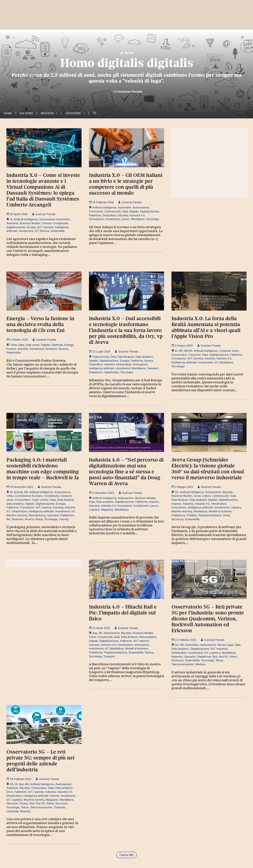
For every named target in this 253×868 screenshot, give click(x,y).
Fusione (11, 349)
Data (125, 211)
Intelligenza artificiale (102, 368)
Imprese (198, 358)
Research (51, 349)
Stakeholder (14, 352)
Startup (149, 652)
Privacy (24, 803)
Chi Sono (26, 113)
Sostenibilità (192, 519)
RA (8, 519)
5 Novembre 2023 (102, 493)
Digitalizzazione (16, 227)
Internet (55, 796)
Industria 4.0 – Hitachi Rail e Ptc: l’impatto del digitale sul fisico (123, 613)
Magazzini (107, 510)
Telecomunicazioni (183, 664)
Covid (197, 496)
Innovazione (96, 219)
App (95, 633)
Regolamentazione (210, 515)
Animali (18, 492)
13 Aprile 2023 (99, 628)
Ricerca (44, 231)
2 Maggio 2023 (182, 487)
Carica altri (126, 855)
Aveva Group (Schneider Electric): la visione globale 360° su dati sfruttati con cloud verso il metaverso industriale (208, 469)
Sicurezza (177, 519)
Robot (39, 519)
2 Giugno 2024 (182, 346)
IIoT (39, 227)
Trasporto (109, 656)
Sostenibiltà (58, 231)
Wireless (200, 664)
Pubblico (192, 515)
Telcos (219, 660)
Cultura (206, 496)
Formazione (179, 358)
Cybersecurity (112, 211)
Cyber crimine (40, 500)
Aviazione (12, 223)
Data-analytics (144, 357)
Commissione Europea (29, 496)
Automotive (63, 219)
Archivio (47, 113)
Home (8, 113)
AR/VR (188, 351)
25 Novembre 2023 (20, 487)
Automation (125, 207)
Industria (48, 227)
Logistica (94, 510)
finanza (149, 361)
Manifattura (138, 219)
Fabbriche (95, 215)
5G (177, 492)
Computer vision (229, 351)
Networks (177, 657)
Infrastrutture (124, 364)
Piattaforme (96, 372)
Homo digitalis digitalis (127, 63)
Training (64, 519)
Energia (69, 345)
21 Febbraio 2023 (184, 640)
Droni (10, 792)
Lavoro (125, 219)
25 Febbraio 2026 (101, 202)
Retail (227, 515)
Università (12, 811)
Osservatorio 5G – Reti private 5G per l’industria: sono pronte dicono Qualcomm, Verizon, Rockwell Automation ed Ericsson (208, 619)
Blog (127, 53)
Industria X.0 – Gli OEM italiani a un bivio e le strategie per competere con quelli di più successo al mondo (126, 184)
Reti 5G (223, 657)
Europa (31, 227)
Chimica (47, 223)
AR (181, 351)
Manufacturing (37, 515)
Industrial (222, 649)
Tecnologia (153, 219)
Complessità (61, 223)
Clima (13, 345)
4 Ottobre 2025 (17, 340)
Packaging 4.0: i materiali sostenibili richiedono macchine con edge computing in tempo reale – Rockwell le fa (43, 469)
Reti (215, 657)
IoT (36, 231)
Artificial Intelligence (26, 219)
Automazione (47, 219)
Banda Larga (225, 645)
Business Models (30, 223)
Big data (228, 492)
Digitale (134, 211)
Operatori (152, 368)
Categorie (73, 113)
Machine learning (17, 515)
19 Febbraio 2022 (19, 779)
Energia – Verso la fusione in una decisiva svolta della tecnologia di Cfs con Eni (40, 324)
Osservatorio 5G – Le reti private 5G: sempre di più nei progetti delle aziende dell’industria (40, 761)
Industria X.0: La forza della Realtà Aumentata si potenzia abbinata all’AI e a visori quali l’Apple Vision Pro (206, 327)
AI (11, 219)
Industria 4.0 (137, 215)
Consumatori (179, 355)
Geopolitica (109, 215)
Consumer (194, 355)
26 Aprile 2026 (17, 214)
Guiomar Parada (130, 92)
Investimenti (26, 231)
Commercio (96, 211)
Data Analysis (126, 357)
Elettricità (57, 345)
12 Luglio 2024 (100, 351)
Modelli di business (220, 511)
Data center (33, 345)
